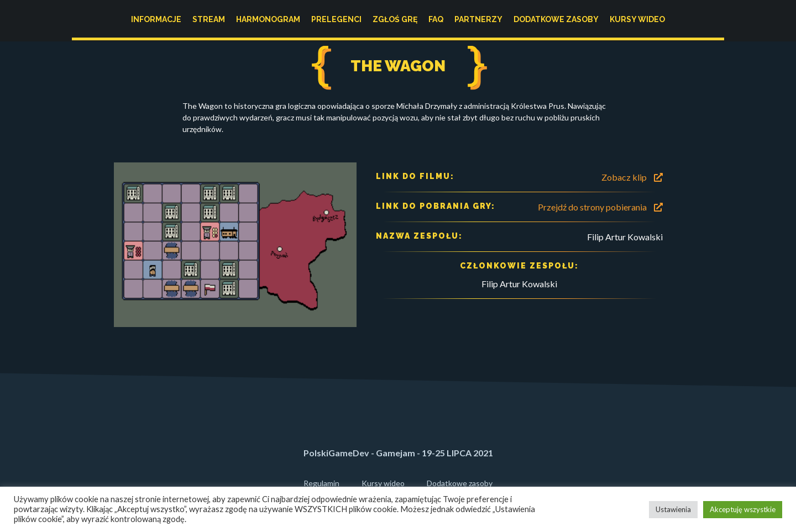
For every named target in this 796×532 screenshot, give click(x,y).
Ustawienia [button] (673, 509)
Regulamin (321, 483)
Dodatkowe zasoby (556, 19)
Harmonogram (268, 19)
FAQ (436, 19)
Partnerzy (478, 19)
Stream (209, 19)
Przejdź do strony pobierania (600, 207)
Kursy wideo (637, 19)
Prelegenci (336, 19)
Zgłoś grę (395, 19)
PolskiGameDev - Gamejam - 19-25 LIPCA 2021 (398, 453)
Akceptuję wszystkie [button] (743, 509)
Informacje (156, 19)
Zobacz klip (632, 177)
